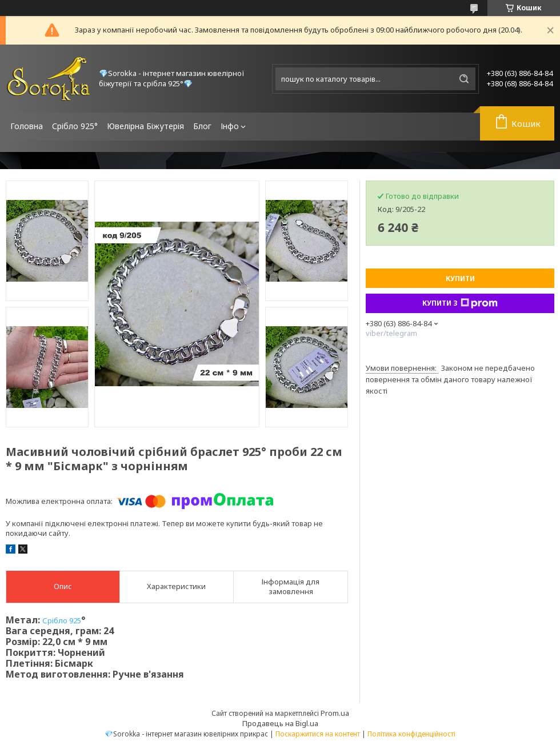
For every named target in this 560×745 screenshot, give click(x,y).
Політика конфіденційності (411, 734)
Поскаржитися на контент (318, 734)
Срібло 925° (75, 126)
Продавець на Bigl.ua (280, 723)
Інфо (230, 126)
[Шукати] (464, 79)
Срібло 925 (62, 620)
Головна (27, 126)
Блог (202, 126)
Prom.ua (335, 713)
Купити (460, 279)
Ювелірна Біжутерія (145, 126)
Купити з (460, 303)
